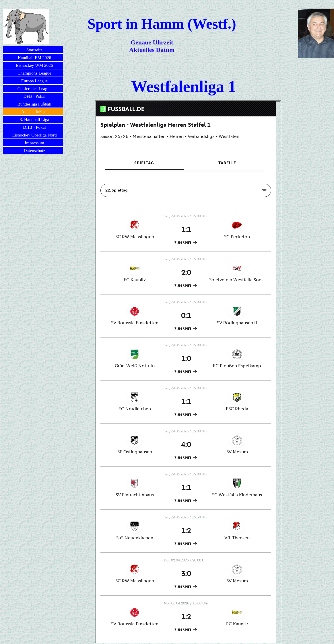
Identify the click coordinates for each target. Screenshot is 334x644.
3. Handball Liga (35, 119)
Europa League (34, 81)
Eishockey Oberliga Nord (34, 135)
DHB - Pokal (34, 127)
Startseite (35, 50)
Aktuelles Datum (152, 50)
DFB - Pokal (35, 96)
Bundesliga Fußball (35, 104)
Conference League (34, 88)
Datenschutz (34, 150)
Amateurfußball (34, 112)
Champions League (34, 73)
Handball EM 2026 (34, 57)
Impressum (34, 143)
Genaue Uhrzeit (152, 42)
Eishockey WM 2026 (35, 65)
